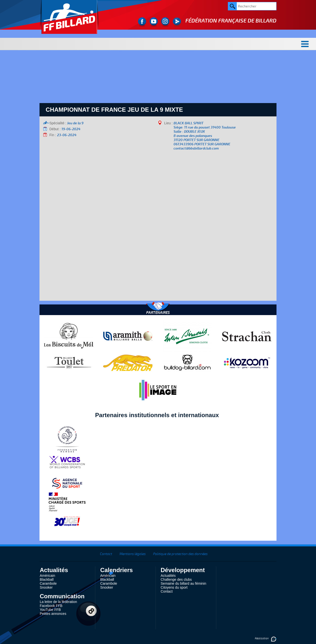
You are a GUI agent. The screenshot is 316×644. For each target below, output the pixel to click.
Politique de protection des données (180, 554)
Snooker (46, 587)
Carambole (48, 583)
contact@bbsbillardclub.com (196, 148)
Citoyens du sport (174, 587)
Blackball (47, 580)
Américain (47, 576)
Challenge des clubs (176, 580)
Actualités (168, 576)
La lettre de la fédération (58, 602)
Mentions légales (133, 554)
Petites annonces (53, 614)
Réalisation (266, 638)
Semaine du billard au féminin (183, 583)
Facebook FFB (51, 606)
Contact (106, 554)
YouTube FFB (50, 610)
